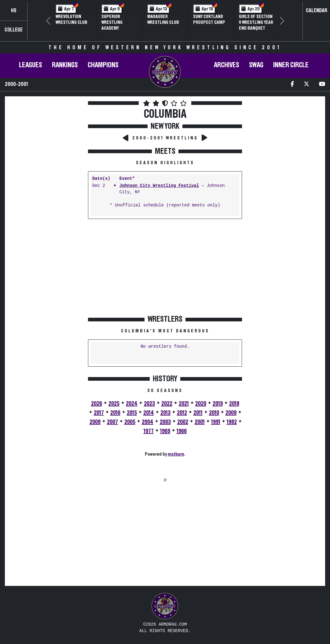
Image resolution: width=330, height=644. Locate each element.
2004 (148, 422)
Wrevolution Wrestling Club (71, 19)
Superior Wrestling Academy (112, 22)
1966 (182, 431)
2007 (112, 422)
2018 (234, 404)
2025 (114, 404)
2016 (115, 413)
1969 (165, 431)
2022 (167, 404)
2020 (201, 404)
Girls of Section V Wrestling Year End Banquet (256, 22)
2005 (130, 422)
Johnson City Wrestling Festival (159, 186)
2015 (132, 413)
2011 (198, 413)
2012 (182, 413)
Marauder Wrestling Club (163, 19)
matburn (176, 454)
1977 (149, 431)
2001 (200, 422)
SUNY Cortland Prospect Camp (209, 19)
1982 (232, 422)
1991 (216, 422)
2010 (214, 413)
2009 (231, 413)
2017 (99, 413)
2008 (95, 422)
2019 (218, 404)
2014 (149, 413)
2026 (97, 404)
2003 (165, 422)
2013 (165, 413)
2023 (149, 404)
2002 (183, 422)
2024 (132, 404)
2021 (184, 404)
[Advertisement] (46, 208)
